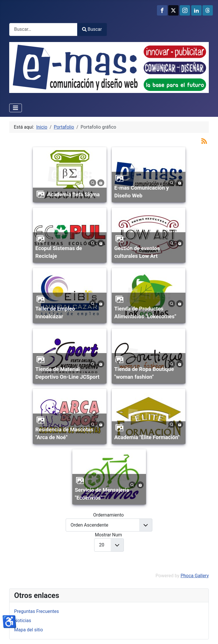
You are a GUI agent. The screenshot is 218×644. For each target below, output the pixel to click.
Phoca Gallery (195, 576)
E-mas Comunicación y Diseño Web (142, 192)
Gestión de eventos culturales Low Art (137, 252)
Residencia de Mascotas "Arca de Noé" (64, 434)
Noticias (23, 621)
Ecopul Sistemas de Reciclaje (59, 252)
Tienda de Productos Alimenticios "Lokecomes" (145, 313)
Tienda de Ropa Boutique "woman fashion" (144, 373)
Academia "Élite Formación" (147, 437)
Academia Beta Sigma (73, 194)
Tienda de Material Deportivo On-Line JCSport (68, 373)
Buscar (92, 29)
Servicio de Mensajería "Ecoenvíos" (102, 494)
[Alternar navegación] (16, 108)
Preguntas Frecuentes (37, 611)
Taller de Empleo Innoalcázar (55, 313)
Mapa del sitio (29, 630)
